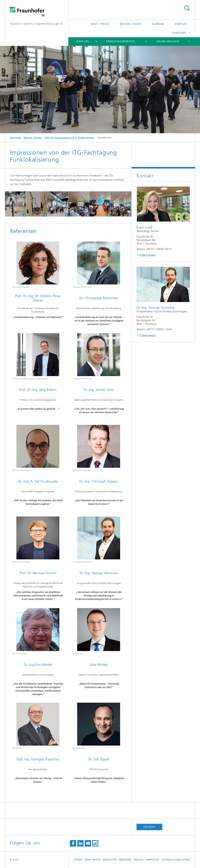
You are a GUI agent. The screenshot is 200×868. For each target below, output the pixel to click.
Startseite (16, 138)
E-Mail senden (147, 255)
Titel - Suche (187, 8)
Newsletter (110, 860)
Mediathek (125, 860)
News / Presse (100, 24)
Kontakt (181, 24)
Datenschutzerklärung (176, 860)
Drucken (149, 827)
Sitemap (78, 860)
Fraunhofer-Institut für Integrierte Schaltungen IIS (36, 24)
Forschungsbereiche (120, 41)
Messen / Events (131, 24)
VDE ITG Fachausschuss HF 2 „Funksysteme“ (70, 138)
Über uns (83, 41)
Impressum (153, 860)
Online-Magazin (168, 41)
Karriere (158, 24)
